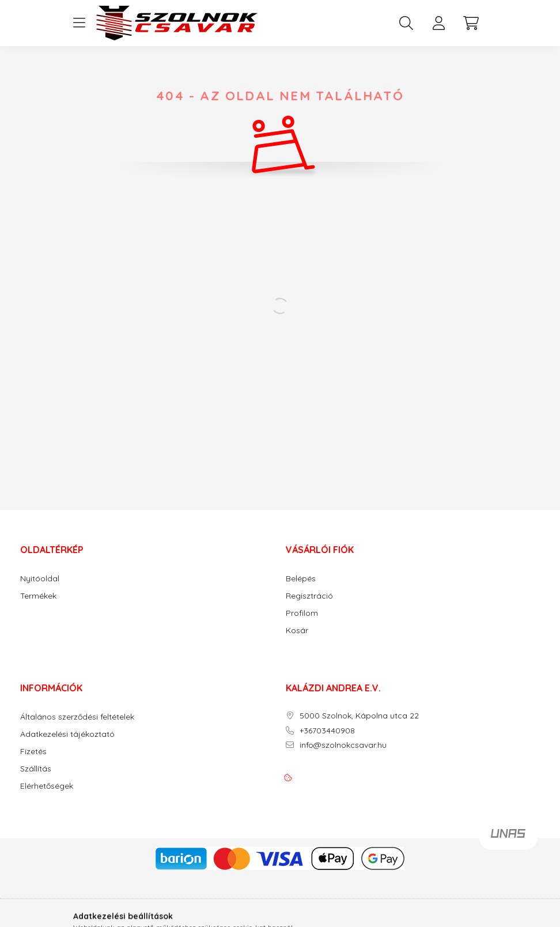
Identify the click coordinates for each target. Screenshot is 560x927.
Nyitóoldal (40, 579)
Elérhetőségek (47, 786)
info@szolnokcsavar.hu (343, 745)
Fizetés (33, 752)
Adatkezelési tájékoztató (67, 734)
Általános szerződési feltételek (77, 717)
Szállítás (36, 769)
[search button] (406, 23)
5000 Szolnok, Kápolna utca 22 (359, 716)
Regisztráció (309, 596)
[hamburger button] (79, 23)
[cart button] (471, 23)
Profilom (302, 613)
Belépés (301, 579)
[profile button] (438, 23)
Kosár (297, 631)
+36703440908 (327, 731)
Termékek (38, 596)
